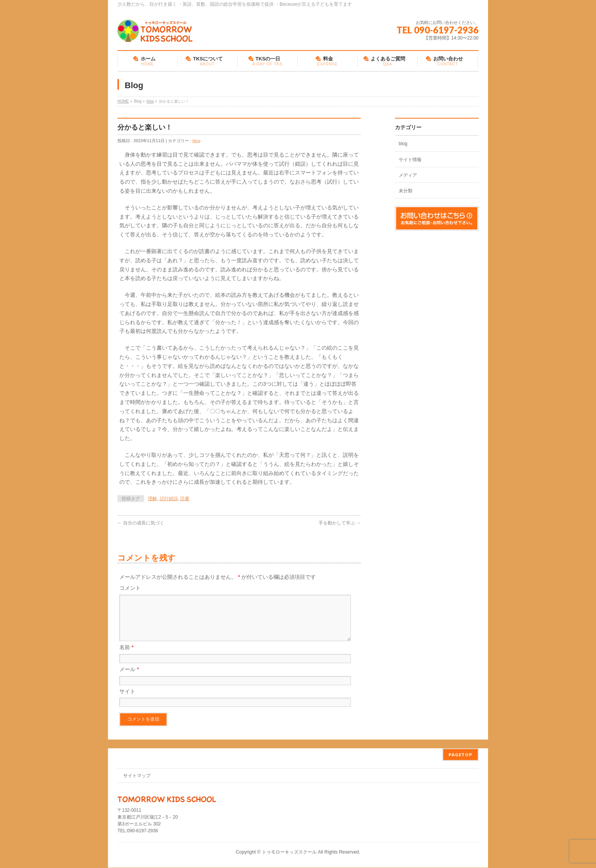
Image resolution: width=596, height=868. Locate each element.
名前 (126, 656)
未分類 (406, 191)
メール (129, 678)
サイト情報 (410, 160)
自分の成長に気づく (141, 523)
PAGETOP (460, 755)
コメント (130, 588)
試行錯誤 (169, 499)
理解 (152, 499)
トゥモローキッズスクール (289, 852)
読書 (185, 499)
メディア (408, 175)
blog (150, 101)
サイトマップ (137, 776)
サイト (127, 700)
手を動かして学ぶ (340, 523)
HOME (123, 101)
